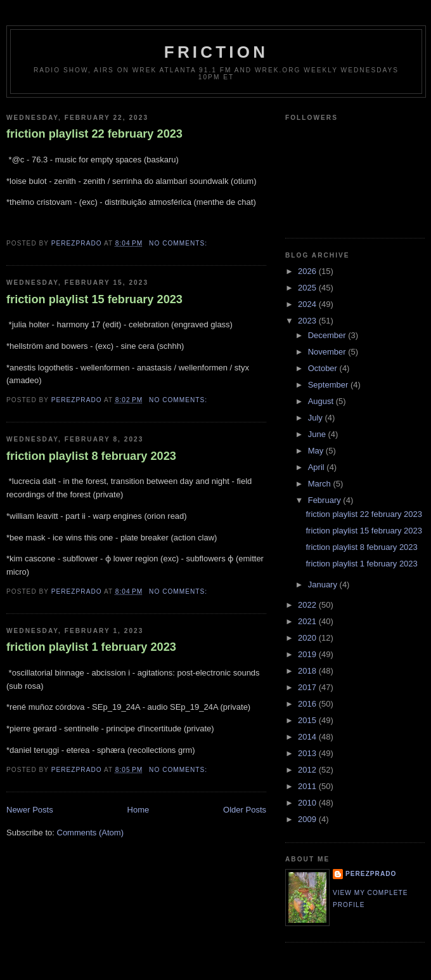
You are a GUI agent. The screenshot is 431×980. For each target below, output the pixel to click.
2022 (308, 605)
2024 (308, 304)
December (328, 335)
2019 (308, 654)
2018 (308, 671)
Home (138, 810)
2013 (308, 753)
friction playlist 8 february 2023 (91, 456)
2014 (308, 737)
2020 (308, 638)
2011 (308, 786)
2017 (308, 687)
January (324, 585)
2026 (308, 271)
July (317, 418)
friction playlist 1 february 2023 (91, 647)
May (317, 451)
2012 (308, 770)
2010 (308, 803)
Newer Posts (30, 810)
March (321, 484)
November (328, 352)
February (326, 500)
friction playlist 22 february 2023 (94, 134)
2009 (308, 819)
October (324, 368)
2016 (308, 704)
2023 (308, 321)
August (322, 401)
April (318, 467)
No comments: (179, 243)
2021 (308, 621)
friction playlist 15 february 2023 (94, 299)
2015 (308, 720)
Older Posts (245, 810)
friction (216, 52)
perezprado (371, 874)
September (329, 385)
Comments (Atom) (90, 833)
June (318, 434)
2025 (308, 288)
